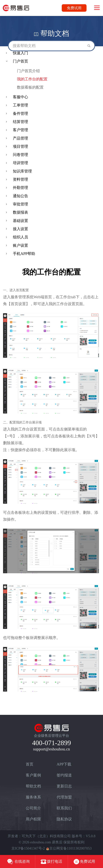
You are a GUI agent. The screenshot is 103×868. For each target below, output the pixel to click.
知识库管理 (22, 171)
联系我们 (64, 808)
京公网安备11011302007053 (69, 848)
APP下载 (64, 764)
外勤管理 (20, 188)
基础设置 (20, 221)
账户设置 (20, 245)
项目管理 (20, 146)
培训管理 (20, 163)
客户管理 (20, 130)
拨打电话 (51, 862)
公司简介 (33, 808)
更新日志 (64, 786)
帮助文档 (33, 786)
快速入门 (20, 53)
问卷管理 (20, 155)
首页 (30, 764)
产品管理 (20, 138)
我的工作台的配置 (32, 79)
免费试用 (74, 8)
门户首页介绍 (28, 71)
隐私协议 (64, 819)
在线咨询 (19, 862)
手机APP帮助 (24, 254)
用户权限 (33, 819)
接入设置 (20, 229)
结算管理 (20, 122)
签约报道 (64, 775)
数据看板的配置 (30, 87)
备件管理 (20, 114)
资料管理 (20, 179)
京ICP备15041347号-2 (28, 848)
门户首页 (20, 61)
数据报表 (20, 212)
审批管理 (20, 204)
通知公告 (20, 196)
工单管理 (20, 105)
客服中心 (20, 97)
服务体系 (33, 797)
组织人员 (20, 237)
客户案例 (33, 775)
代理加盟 (64, 797)
